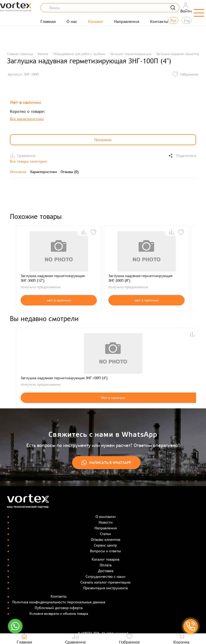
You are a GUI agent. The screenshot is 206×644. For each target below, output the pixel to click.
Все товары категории (29, 161)
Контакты (159, 22)
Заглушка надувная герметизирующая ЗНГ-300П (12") (53, 278)
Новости (106, 522)
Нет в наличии (113, 398)
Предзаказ (103, 140)
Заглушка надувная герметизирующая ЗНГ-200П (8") (140, 278)
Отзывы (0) (70, 172)
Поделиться (182, 156)
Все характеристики (27, 119)
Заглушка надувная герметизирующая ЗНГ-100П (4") (64, 378)
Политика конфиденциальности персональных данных (59, 602)
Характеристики (43, 172)
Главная (48, 22)
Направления (127, 22)
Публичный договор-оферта (59, 608)
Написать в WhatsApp (106, 463)
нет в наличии (59, 300)
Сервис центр (105, 545)
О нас (72, 22)
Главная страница (20, 54)
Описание (18, 172)
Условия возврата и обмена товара (59, 614)
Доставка (106, 571)
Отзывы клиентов (105, 539)
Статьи (105, 534)
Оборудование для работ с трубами (79, 54)
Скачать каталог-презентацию (105, 582)
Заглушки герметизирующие (131, 54)
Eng (187, 21)
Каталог (96, 22)
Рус (173, 21)
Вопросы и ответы (105, 551)
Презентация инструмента (105, 588)
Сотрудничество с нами (105, 576)
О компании (106, 517)
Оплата (106, 565)
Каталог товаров (105, 559)
